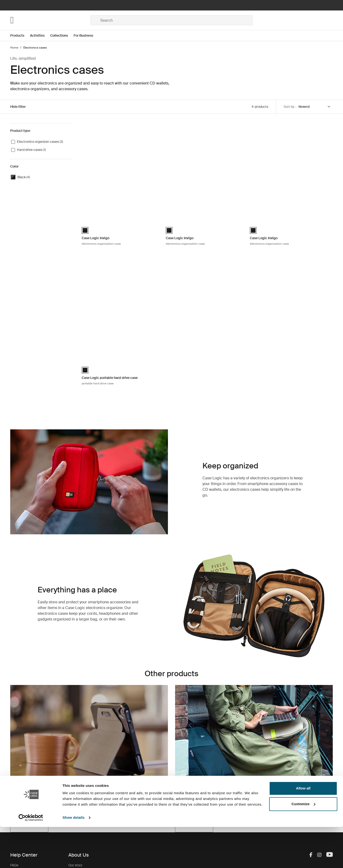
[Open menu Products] (20, 36)
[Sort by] (315, 107)
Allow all (303, 829)
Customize (303, 845)
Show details (73, 859)
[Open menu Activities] (40, 36)
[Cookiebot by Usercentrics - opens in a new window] (31, 859)
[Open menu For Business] (86, 36)
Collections (59, 35)
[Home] (50, 20)
